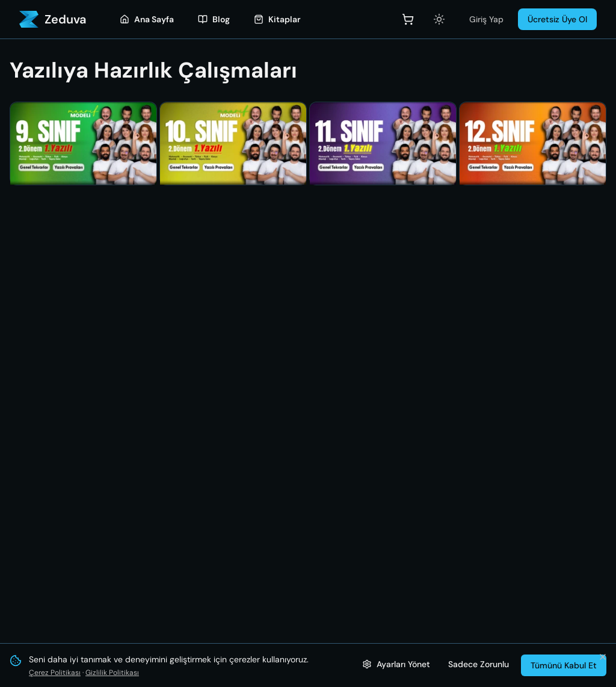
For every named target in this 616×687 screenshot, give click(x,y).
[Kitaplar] (277, 19)
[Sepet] (408, 19)
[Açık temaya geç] (439, 19)
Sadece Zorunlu (479, 664)
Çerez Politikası (55, 673)
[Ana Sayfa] (147, 19)
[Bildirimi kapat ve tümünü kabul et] (603, 657)
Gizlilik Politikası (112, 673)
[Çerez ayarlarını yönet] (396, 664)
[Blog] (214, 19)
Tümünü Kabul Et (564, 665)
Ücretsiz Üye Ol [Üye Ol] (557, 19)
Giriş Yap (486, 19)
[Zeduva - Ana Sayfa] (53, 19)
